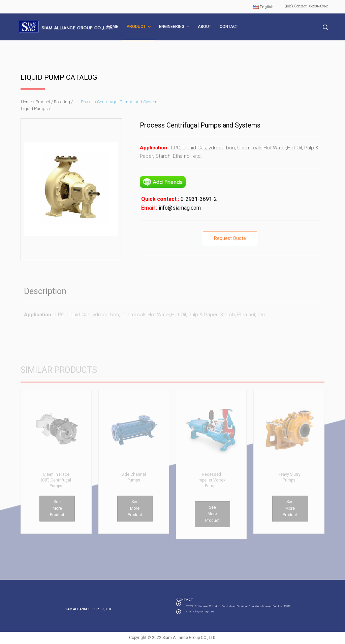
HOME (113, 27)
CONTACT (229, 27)
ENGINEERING (175, 27)
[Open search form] (325, 27)
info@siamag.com (179, 208)
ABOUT (205, 27)
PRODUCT (139, 27)
